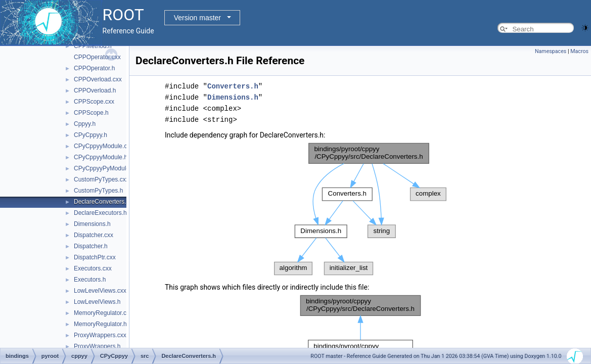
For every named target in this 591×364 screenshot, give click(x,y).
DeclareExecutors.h (100, 213)
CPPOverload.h (95, 90)
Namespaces (551, 51)
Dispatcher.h (91, 246)
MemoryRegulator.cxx (103, 313)
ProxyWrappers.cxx (100, 335)
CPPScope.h (91, 113)
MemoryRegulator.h (100, 324)
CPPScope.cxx (94, 102)
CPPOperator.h (94, 68)
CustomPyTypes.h (98, 191)
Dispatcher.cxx (94, 235)
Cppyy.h (85, 124)
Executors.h (90, 280)
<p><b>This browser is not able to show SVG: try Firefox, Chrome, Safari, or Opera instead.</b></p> (360, 209)
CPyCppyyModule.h (101, 157)
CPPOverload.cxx (98, 79)
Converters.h (233, 86)
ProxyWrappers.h (97, 346)
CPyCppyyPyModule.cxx (107, 168)
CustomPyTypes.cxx (101, 179)
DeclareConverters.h (102, 202)
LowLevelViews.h (97, 302)
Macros (579, 51)
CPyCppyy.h (90, 135)
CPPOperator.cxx (97, 57)
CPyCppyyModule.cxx (103, 146)
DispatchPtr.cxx (95, 257)
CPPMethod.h (93, 46)
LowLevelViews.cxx (100, 291)
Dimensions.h (92, 224)
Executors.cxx (93, 268)
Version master (197, 18)
